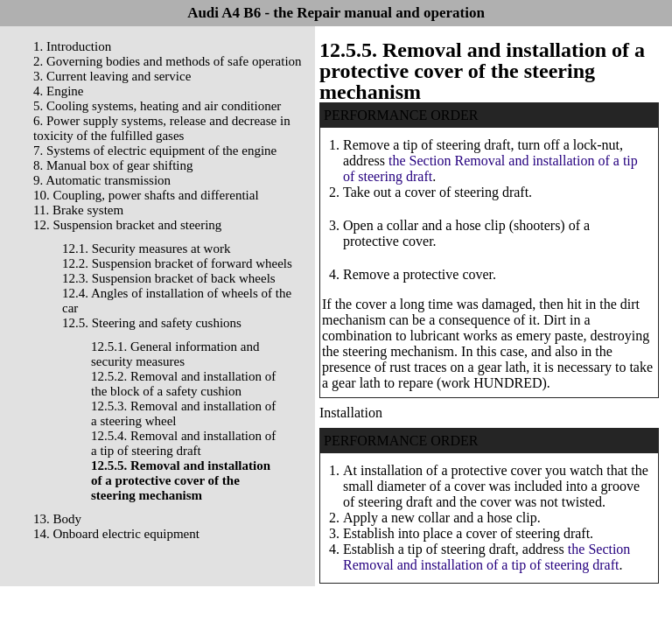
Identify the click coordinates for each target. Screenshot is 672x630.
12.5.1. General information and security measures (175, 354)
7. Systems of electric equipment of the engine (155, 150)
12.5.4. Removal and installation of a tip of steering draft (183, 443)
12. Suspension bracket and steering (127, 225)
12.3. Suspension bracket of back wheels (169, 278)
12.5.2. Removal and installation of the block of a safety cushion (183, 384)
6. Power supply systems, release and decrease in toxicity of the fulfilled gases (162, 128)
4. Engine (59, 91)
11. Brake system (78, 210)
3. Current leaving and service (112, 76)
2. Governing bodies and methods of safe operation (168, 61)
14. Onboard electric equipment (116, 534)
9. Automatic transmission (102, 180)
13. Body (57, 519)
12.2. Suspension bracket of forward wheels (177, 263)
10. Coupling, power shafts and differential (146, 195)
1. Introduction (72, 46)
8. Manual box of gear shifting (113, 165)
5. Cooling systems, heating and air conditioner (157, 106)
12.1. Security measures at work (146, 248)
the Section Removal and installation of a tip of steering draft (486, 557)
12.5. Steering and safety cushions (152, 323)
